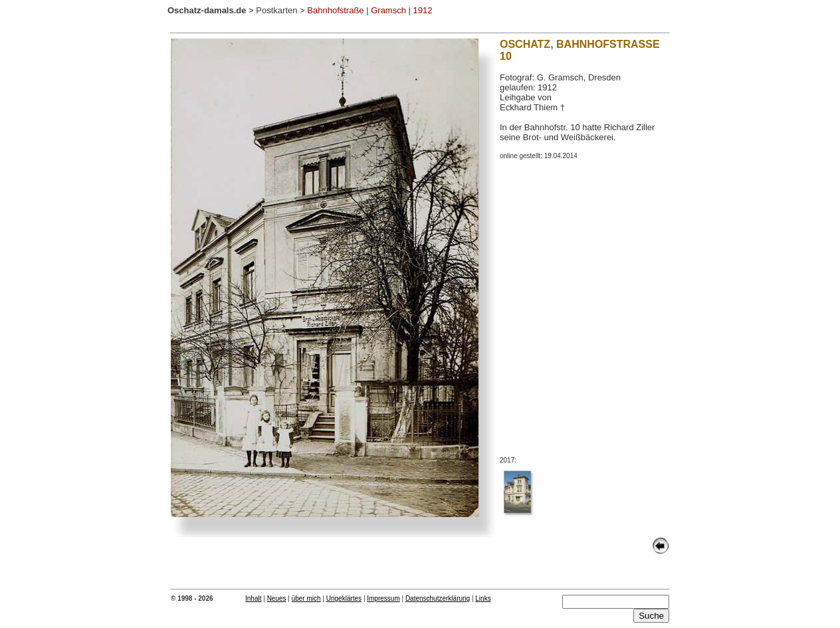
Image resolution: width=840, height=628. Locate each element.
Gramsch (388, 10)
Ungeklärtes (344, 598)
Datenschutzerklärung (438, 598)
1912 (423, 10)
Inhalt (253, 598)
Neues (277, 598)
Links (483, 598)
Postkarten (276, 10)
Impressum (383, 598)
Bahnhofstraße (335, 10)
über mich (306, 598)
